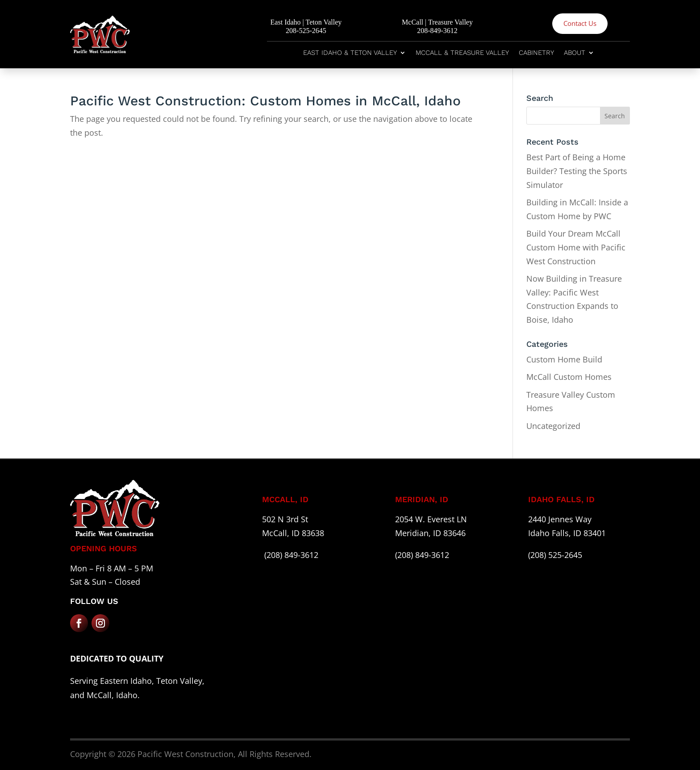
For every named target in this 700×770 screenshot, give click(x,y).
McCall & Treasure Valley (462, 53)
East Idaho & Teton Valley (350, 53)
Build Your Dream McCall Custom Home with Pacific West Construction (576, 247)
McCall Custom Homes (569, 377)
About (575, 53)
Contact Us (580, 23)
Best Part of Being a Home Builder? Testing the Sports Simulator (577, 171)
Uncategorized (553, 426)
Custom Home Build (564, 359)
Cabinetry (536, 53)
